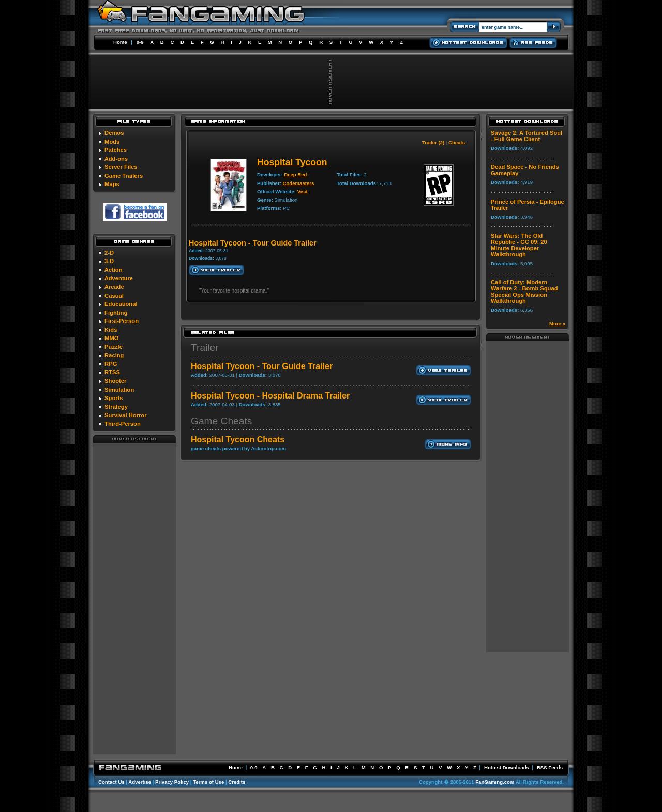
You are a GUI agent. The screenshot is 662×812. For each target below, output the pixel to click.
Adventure (119, 278)
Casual (114, 296)
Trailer (205, 348)
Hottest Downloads (507, 767)
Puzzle (114, 347)
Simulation (119, 390)
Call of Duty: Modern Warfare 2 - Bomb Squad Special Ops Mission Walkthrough (524, 292)
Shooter (115, 381)
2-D (109, 253)
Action (114, 270)
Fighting (116, 313)
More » (557, 323)
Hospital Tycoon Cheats (238, 440)
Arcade (114, 287)
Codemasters (299, 183)
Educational (121, 304)
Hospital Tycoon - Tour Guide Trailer (262, 366)
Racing (114, 355)
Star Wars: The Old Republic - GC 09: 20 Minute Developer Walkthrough (519, 245)
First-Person (122, 321)
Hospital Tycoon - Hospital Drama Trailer (270, 396)
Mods (112, 142)
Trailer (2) (433, 142)
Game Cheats (221, 421)
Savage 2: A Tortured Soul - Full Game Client (526, 136)
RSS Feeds (550, 767)
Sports (114, 398)
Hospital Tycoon (292, 162)
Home (120, 42)
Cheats (457, 142)
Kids (111, 330)
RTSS (112, 372)
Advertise (140, 782)
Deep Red (295, 174)
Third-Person (123, 424)
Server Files (121, 167)
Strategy (116, 407)
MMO (111, 338)
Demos (114, 133)
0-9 (140, 42)
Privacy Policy (172, 782)
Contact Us (111, 782)
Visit (303, 191)
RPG (111, 364)
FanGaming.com (495, 782)
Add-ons (116, 159)
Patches (116, 150)
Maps (112, 184)
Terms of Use (208, 782)
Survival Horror (125, 415)
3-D (109, 261)
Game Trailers (124, 176)
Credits (237, 782)
